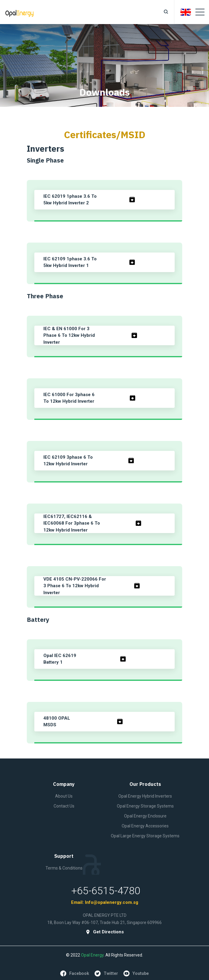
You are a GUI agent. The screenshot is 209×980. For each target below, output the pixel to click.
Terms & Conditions (64, 868)
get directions (105, 932)
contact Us (64, 806)
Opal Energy (92, 955)
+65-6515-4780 (106, 891)
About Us (64, 796)
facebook (75, 973)
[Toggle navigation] (200, 12)
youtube (136, 973)
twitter (106, 973)
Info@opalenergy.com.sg (112, 902)
